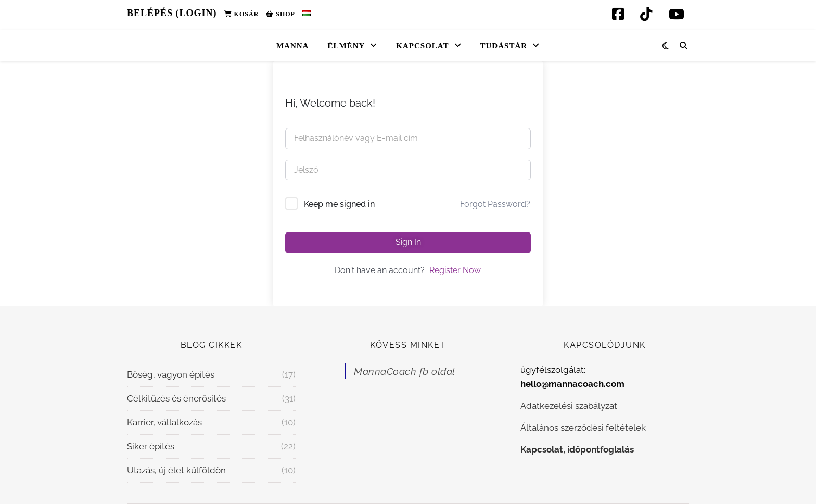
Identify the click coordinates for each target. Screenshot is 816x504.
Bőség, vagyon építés (171, 374)
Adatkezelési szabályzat (569, 406)
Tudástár (504, 46)
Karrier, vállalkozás (164, 422)
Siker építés (151, 446)
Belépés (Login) (172, 13)
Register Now (455, 270)
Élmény (346, 46)
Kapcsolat (422, 46)
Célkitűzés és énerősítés (176, 398)
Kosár (242, 14)
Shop (280, 14)
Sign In (408, 242)
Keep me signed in (339, 204)
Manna (293, 46)
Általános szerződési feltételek (583, 428)
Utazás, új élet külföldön (176, 470)
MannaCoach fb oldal (405, 371)
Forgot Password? (495, 204)
